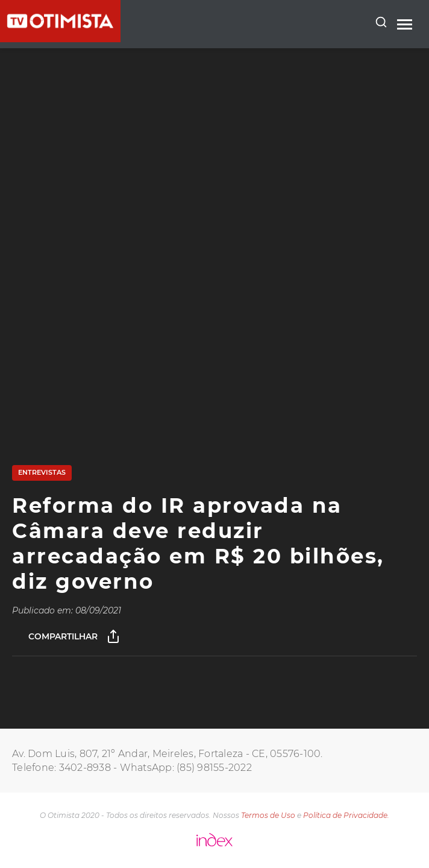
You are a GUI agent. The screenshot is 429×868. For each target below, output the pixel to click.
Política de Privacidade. (346, 815)
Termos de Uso (268, 815)
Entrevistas (42, 472)
